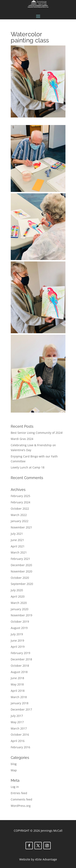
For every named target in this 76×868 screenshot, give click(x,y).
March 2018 (19, 697)
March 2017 (19, 728)
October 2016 (20, 735)
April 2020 (18, 596)
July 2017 (17, 716)
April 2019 (18, 647)
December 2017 (21, 709)
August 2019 (19, 628)
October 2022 (20, 509)
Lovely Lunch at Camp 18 (28, 467)
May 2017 (17, 722)
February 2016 (20, 747)
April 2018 (18, 691)
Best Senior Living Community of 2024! (37, 433)
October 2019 (20, 622)
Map (14, 770)
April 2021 (18, 546)
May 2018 (17, 684)
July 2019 (17, 634)
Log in (15, 787)
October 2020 (20, 578)
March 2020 (19, 603)
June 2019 (17, 640)
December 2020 (21, 565)
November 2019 (21, 615)
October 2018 (20, 666)
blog (14, 764)
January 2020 (20, 609)
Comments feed (21, 799)
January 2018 (20, 703)
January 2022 (20, 521)
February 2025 (20, 496)
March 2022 (19, 515)
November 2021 (21, 527)
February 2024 (20, 502)
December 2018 (21, 659)
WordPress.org (21, 806)
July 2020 (17, 590)
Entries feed (19, 793)
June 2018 (17, 678)
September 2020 (22, 584)
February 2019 (20, 653)
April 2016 (18, 741)
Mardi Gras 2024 (22, 439)
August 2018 (19, 672)
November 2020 (21, 571)
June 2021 (17, 540)
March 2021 (19, 552)
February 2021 (20, 559)
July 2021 (17, 534)
